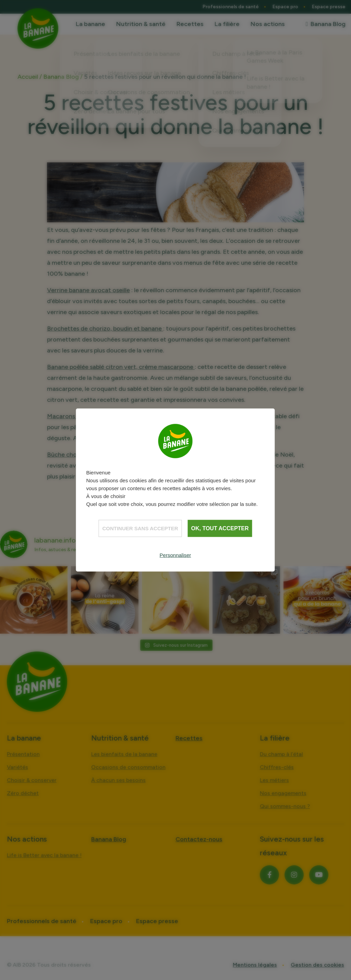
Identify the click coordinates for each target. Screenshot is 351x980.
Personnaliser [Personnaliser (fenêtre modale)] (175, 555)
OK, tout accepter (220, 528)
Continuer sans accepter (140, 528)
